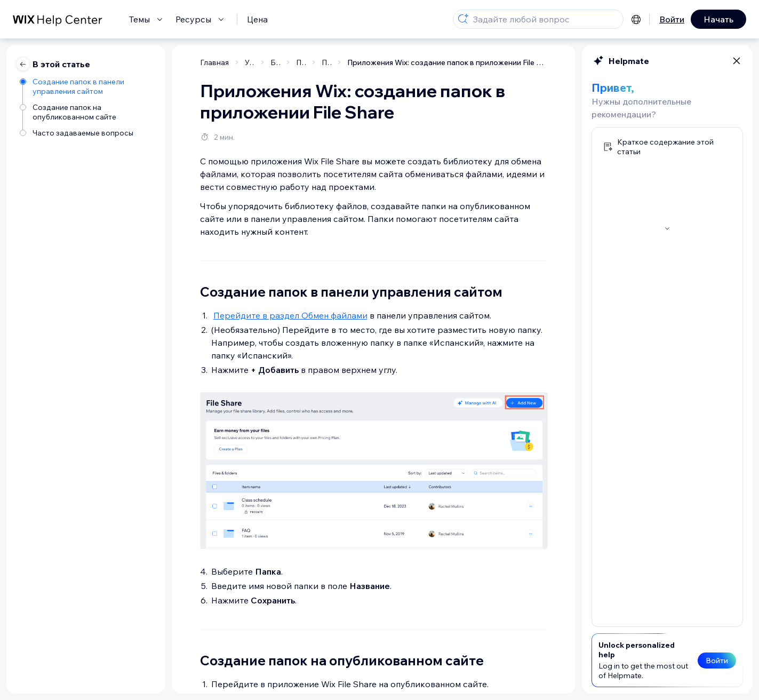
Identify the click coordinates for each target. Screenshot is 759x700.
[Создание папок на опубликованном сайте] (87, 112)
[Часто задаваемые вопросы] (87, 133)
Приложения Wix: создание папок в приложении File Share (448, 62)
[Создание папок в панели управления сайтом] (87, 86)
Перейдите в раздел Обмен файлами (290, 315)
